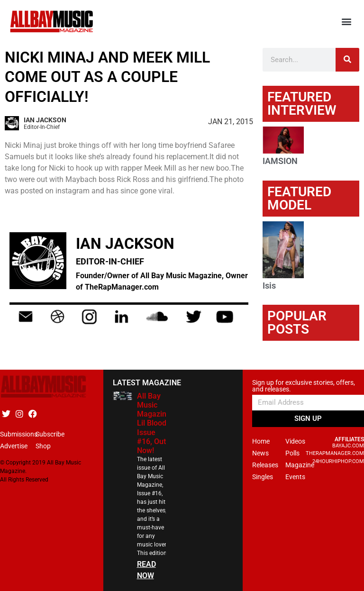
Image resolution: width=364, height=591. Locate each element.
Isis (269, 286)
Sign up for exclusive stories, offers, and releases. (304, 386)
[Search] (347, 60)
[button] (347, 22)
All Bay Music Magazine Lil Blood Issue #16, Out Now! (154, 423)
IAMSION (280, 161)
